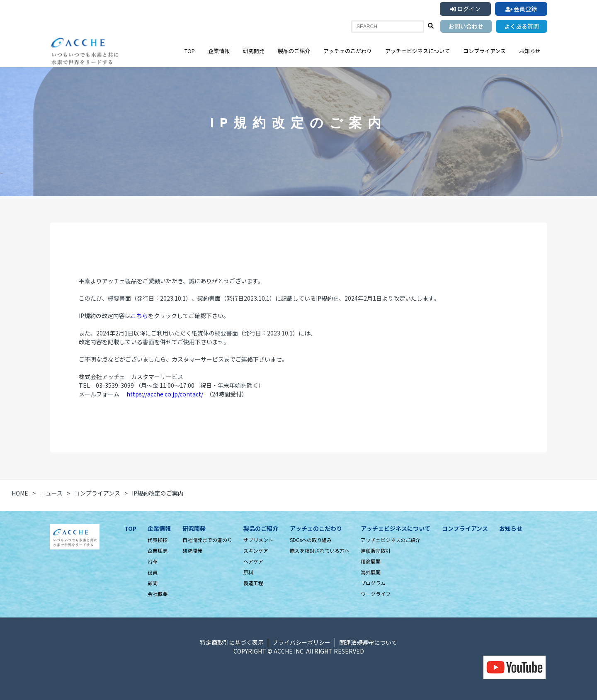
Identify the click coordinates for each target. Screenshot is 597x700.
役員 (153, 572)
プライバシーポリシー (301, 642)
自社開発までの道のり (207, 540)
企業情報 (219, 51)
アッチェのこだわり (348, 51)
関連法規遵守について (368, 642)
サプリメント (258, 540)
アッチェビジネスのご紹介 (391, 540)
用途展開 (371, 561)
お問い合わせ (466, 26)
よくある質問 (522, 26)
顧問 (153, 583)
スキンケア (256, 551)
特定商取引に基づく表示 (232, 642)
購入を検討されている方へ (320, 551)
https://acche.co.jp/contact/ (165, 394)
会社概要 (158, 594)
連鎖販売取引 (376, 551)
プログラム (373, 583)
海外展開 (371, 572)
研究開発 (254, 51)
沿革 (153, 561)
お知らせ (530, 51)
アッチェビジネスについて (417, 51)
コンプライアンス (484, 51)
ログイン (465, 9)
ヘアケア (253, 561)
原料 (248, 572)
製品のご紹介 (294, 51)
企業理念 (158, 551)
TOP (190, 51)
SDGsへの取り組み (311, 540)
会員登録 (521, 9)
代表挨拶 (158, 540)
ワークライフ (376, 594)
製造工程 (253, 583)
